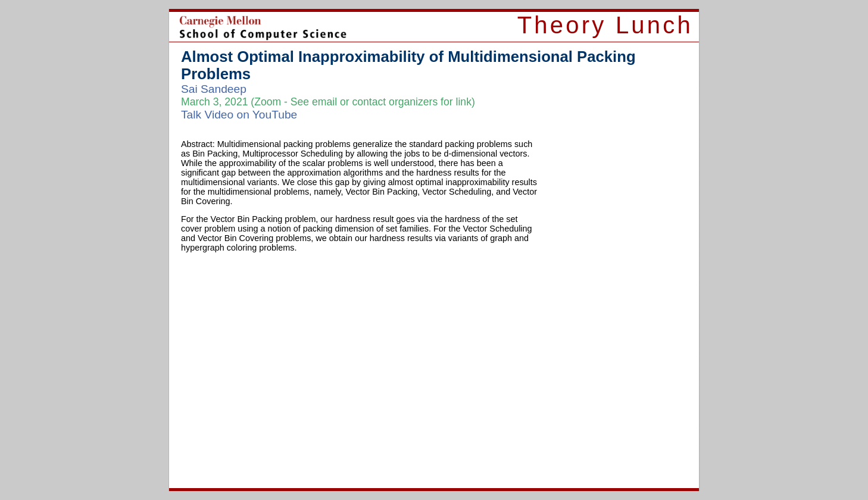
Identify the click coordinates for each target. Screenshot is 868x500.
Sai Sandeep (214, 89)
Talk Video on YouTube (239, 115)
